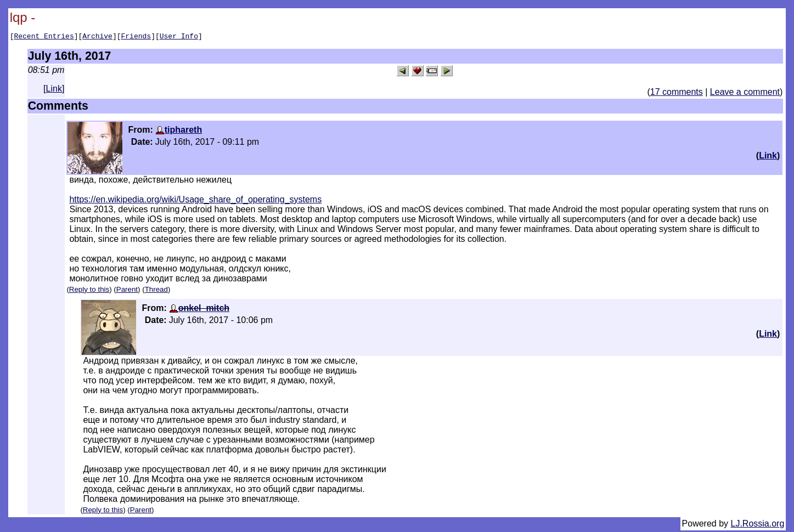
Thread (156, 291)
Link (54, 90)
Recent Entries (44, 37)
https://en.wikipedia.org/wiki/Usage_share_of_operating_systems (195, 201)
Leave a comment (745, 94)
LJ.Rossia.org (758, 525)
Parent (127, 291)
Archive (97, 37)
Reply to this (89, 291)
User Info (179, 37)
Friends (136, 37)
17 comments (677, 94)
